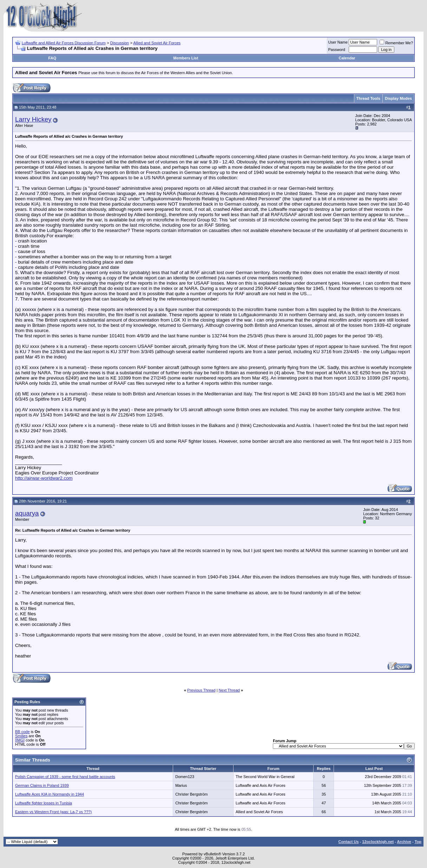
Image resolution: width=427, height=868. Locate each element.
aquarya (27, 513)
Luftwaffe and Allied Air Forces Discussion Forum (64, 43)
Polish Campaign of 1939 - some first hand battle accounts (65, 777)
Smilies (21, 736)
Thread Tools (368, 98)
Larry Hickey (33, 119)
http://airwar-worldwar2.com (44, 478)
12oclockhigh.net (378, 842)
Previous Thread (201, 690)
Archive (404, 842)
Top (418, 842)
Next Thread (229, 690)
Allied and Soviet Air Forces (157, 43)
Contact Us (348, 842)
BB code (22, 732)
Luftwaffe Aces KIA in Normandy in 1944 (50, 794)
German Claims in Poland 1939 (42, 785)
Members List (186, 58)
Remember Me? (396, 43)
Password (337, 50)
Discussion (120, 43)
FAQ (52, 58)
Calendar (347, 58)
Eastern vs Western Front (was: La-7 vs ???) (53, 812)
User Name (338, 42)
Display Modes (398, 98)
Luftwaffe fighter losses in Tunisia (44, 803)
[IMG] (20, 740)
